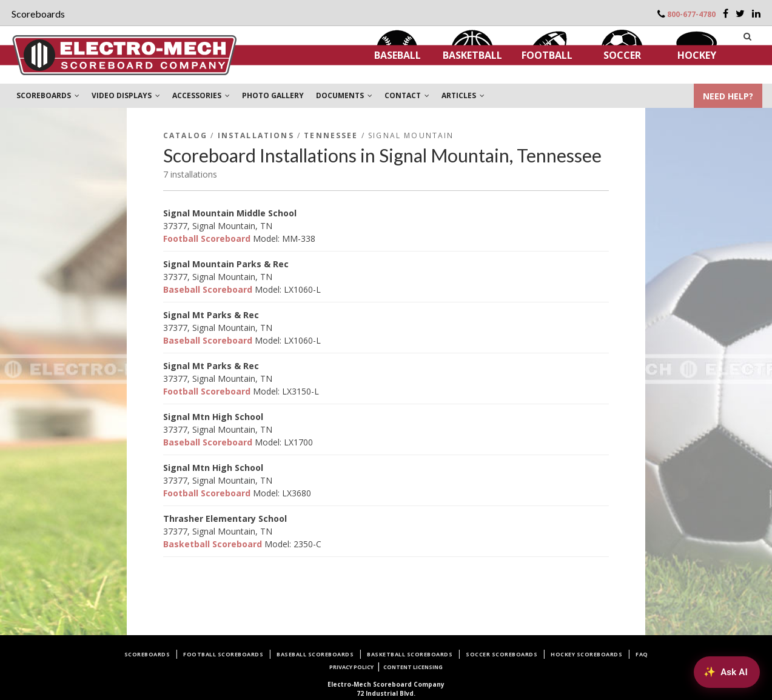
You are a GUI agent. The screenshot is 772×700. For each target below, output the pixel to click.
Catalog (185, 135)
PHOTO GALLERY (273, 95)
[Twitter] (740, 13)
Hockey (697, 55)
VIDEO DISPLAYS (126, 95)
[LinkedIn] (756, 13)
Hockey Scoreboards (586, 654)
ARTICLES (463, 95)
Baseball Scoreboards (315, 654)
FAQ (642, 654)
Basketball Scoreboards (410, 654)
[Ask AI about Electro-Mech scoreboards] (727, 672)
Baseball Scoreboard (208, 289)
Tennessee (331, 135)
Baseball (398, 55)
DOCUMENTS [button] (344, 95)
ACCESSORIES (201, 95)
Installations (256, 135)
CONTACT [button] (407, 95)
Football (547, 55)
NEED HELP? (728, 96)
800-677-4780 (691, 14)
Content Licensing (413, 667)
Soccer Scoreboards (502, 654)
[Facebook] (726, 13)
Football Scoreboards (223, 654)
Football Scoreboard (207, 238)
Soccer (622, 55)
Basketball (472, 55)
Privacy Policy (351, 667)
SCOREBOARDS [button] (48, 95)
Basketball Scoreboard (213, 544)
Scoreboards (147, 654)
